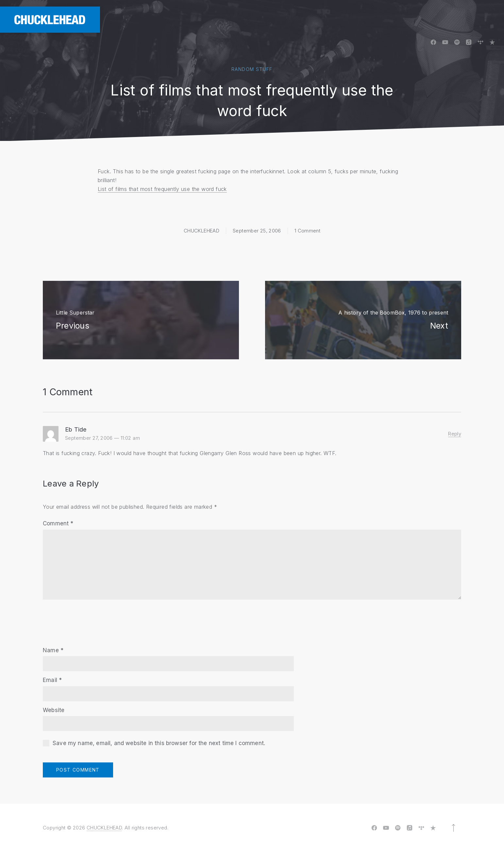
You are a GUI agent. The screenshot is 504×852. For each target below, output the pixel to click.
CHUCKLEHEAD (202, 231)
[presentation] (92, 619)
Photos (355, 19)
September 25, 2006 (257, 231)
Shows (448, 19)
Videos (388, 19)
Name (53, 650)
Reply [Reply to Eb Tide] (455, 434)
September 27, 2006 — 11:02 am (102, 438)
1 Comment (307, 231)
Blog (419, 19)
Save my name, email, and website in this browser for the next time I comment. (159, 743)
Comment (58, 523)
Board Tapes (312, 19)
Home (239, 19)
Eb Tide (76, 429)
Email (52, 680)
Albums (270, 19)
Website (54, 710)
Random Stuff (252, 69)
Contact (484, 19)
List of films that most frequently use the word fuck (162, 189)
